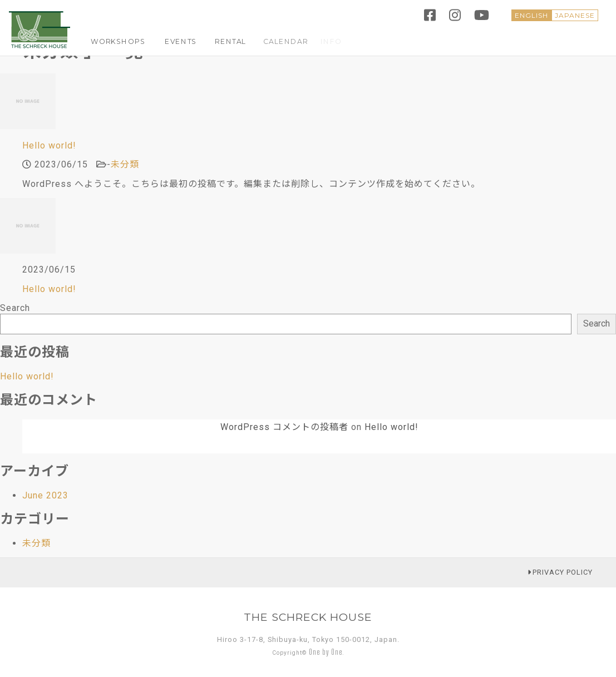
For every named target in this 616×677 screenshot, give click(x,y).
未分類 (125, 164)
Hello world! (49, 145)
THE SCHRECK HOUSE (308, 617)
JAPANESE (575, 15)
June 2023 (45, 495)
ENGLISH (531, 15)
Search (15, 308)
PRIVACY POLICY (560, 572)
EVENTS (171, 41)
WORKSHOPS (114, 41)
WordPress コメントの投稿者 (284, 427)
